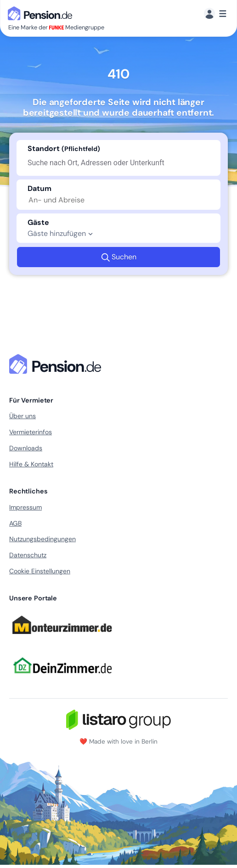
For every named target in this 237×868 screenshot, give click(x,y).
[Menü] (215, 14)
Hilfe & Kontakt (31, 464)
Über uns (23, 416)
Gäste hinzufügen (61, 234)
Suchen (119, 257)
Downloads (26, 448)
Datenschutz (28, 555)
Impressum (25, 507)
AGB (15, 523)
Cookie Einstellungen (40, 571)
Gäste (38, 222)
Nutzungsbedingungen (42, 539)
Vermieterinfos (31, 432)
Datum (39, 188)
